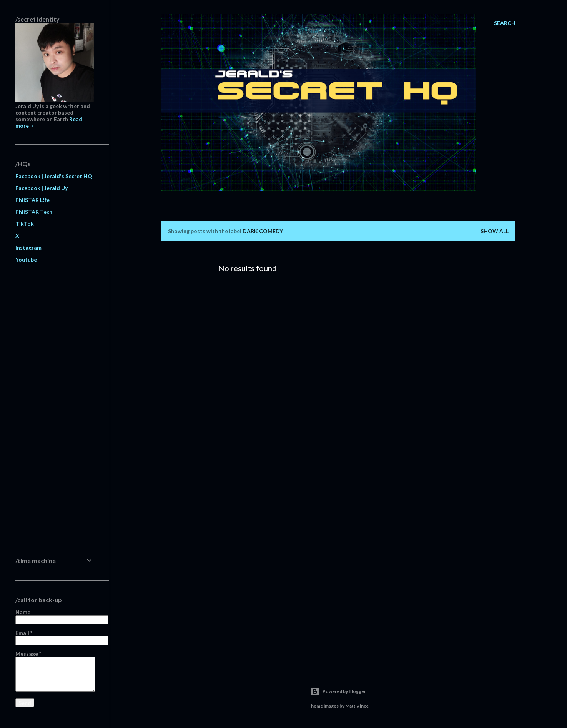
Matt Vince (357, 706)
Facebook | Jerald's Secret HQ (54, 176)
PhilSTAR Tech (34, 212)
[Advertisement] (55, 409)
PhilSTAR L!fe (32, 200)
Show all (495, 231)
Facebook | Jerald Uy (42, 188)
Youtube (26, 259)
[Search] (505, 23)
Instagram (28, 247)
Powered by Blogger (338, 691)
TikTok (25, 224)
